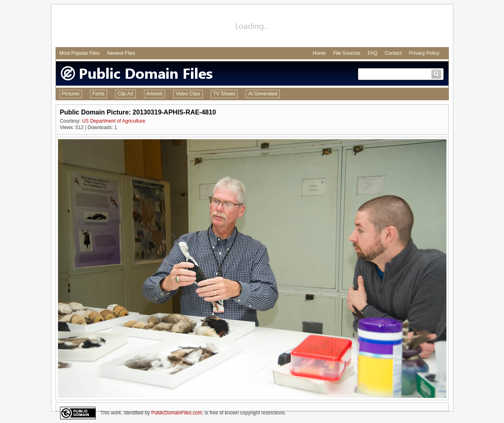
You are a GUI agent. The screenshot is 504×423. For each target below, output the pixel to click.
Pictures (71, 94)
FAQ (373, 53)
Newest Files (121, 53)
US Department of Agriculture (114, 121)
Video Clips (188, 94)
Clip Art (125, 94)
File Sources (347, 53)
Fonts (99, 94)
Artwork (155, 94)
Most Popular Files (80, 53)
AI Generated (263, 94)
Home (319, 53)
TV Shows (224, 94)
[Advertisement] (252, 27)
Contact (393, 53)
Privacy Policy (424, 53)
